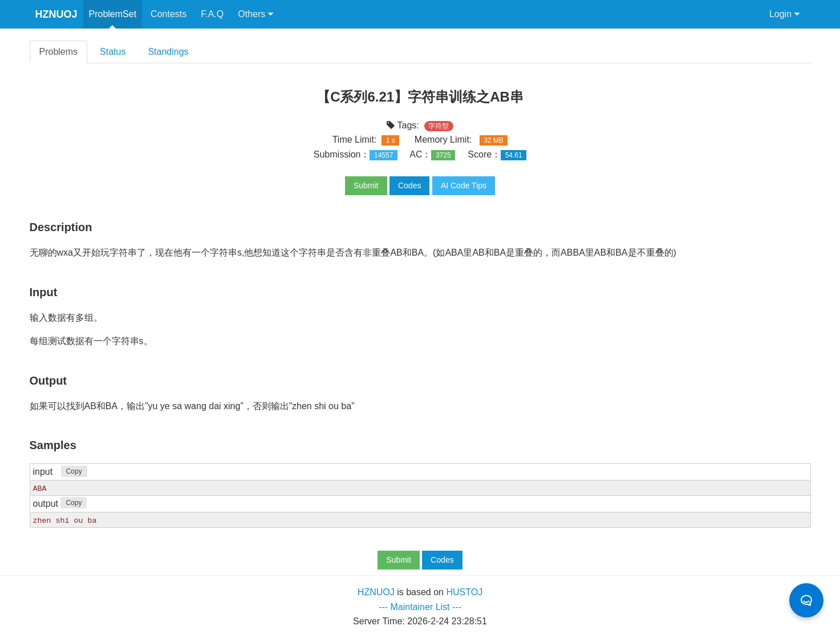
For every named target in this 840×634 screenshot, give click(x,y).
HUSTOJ (464, 591)
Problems (59, 52)
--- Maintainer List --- (420, 606)
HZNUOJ (56, 14)
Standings (168, 52)
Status (113, 52)
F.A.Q (212, 14)
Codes (409, 185)
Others (255, 14)
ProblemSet (113, 14)
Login (784, 14)
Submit (366, 185)
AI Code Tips (464, 185)
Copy (74, 471)
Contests (169, 14)
